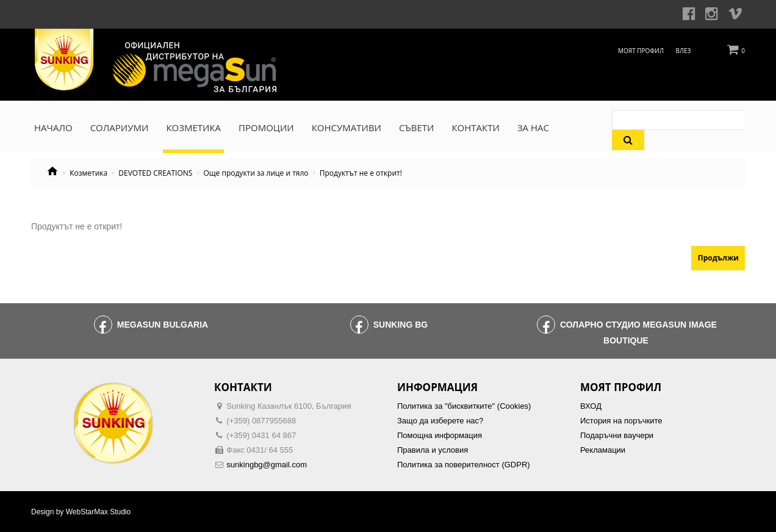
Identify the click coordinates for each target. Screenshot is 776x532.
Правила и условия (433, 450)
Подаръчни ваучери (617, 435)
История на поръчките (621, 421)
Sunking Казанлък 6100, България (289, 406)
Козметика (88, 173)
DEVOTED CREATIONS (155, 173)
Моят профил (641, 51)
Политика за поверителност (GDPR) (464, 465)
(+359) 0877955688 (261, 421)
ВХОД (591, 406)
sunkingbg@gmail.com (267, 465)
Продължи (718, 258)
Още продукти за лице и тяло (256, 173)
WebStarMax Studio (99, 512)
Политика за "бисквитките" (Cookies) (464, 406)
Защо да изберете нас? (440, 421)
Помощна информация (440, 435)
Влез (684, 51)
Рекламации (603, 450)
